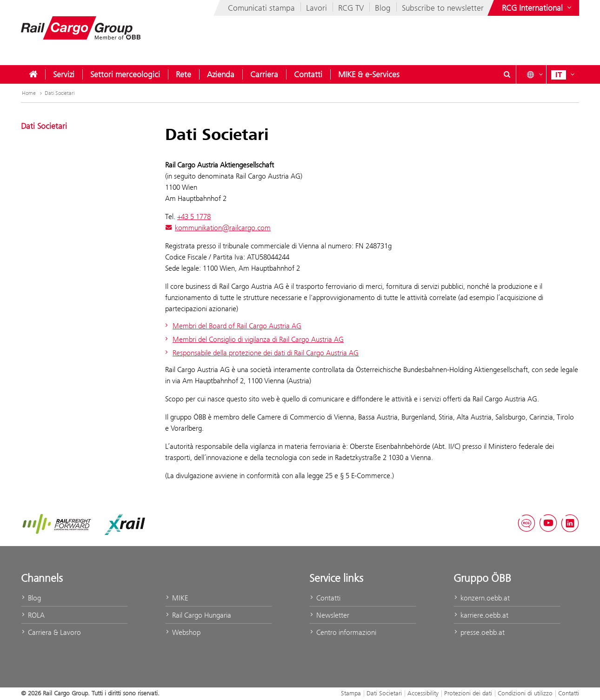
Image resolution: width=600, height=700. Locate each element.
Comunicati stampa (261, 8)
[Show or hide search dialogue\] (507, 74)
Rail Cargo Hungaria (198, 615)
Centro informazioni (343, 632)
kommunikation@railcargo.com (218, 228)
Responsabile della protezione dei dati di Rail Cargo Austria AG (261, 353)
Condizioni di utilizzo (525, 693)
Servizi (64, 74)
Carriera (264, 74)
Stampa (351, 693)
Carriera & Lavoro (51, 632)
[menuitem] (33, 74)
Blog (383, 8)
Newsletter (329, 615)
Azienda (221, 74)
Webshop (183, 632)
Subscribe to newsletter (443, 8)
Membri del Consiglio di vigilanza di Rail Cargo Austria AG (253, 339)
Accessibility (423, 693)
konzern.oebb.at (482, 598)
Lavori (317, 8)
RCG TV (351, 8)
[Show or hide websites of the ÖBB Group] (538, 8)
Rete (183, 74)
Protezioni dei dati (468, 693)
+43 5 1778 (194, 217)
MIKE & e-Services (369, 74)
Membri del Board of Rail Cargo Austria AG (232, 326)
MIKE (177, 598)
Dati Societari (60, 93)
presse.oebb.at (479, 632)
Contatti (308, 74)
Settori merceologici (125, 74)
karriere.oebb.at (481, 615)
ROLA (33, 615)
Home (33, 93)
